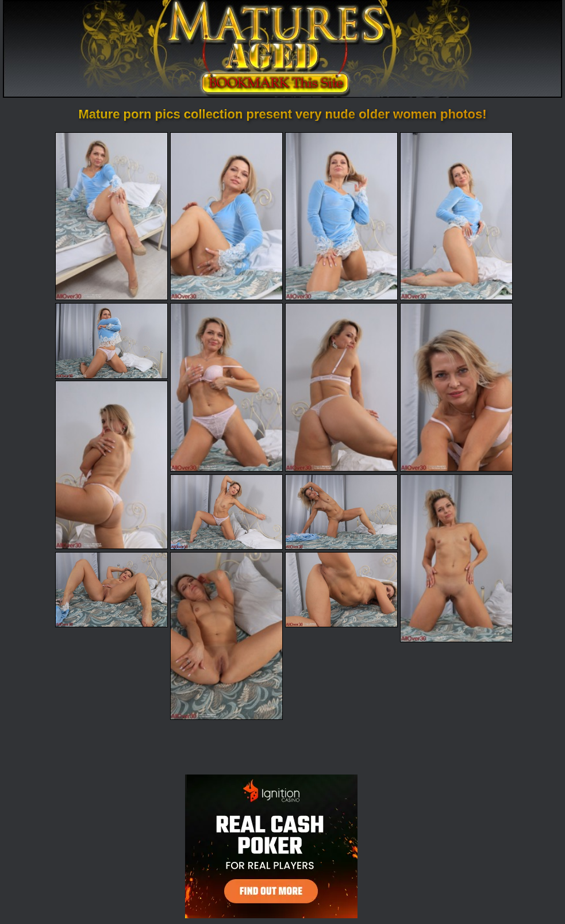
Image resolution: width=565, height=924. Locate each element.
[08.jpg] (456, 387)
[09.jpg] (112, 465)
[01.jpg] (112, 216)
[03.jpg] (341, 216)
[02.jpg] (226, 216)
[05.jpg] (112, 341)
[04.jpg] (456, 216)
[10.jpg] (226, 512)
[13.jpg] (112, 590)
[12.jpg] (456, 558)
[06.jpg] (226, 387)
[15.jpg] (341, 590)
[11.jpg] (341, 512)
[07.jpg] (341, 387)
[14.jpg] (226, 636)
